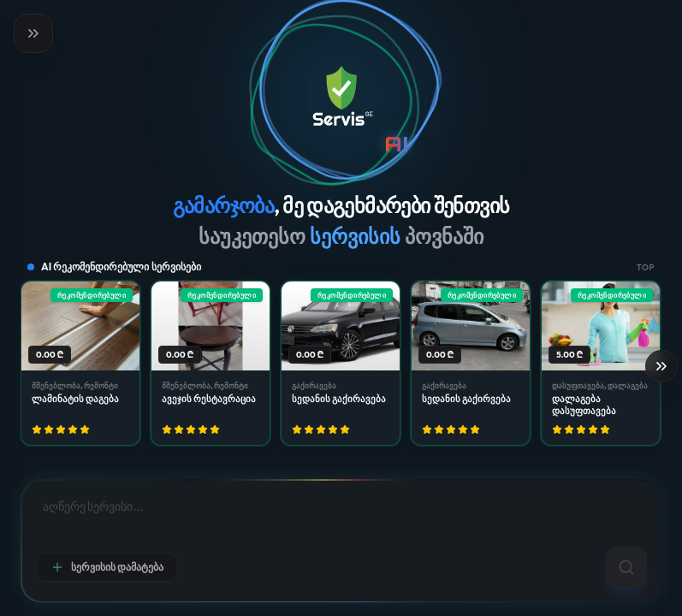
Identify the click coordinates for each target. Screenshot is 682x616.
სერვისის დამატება (107, 567)
